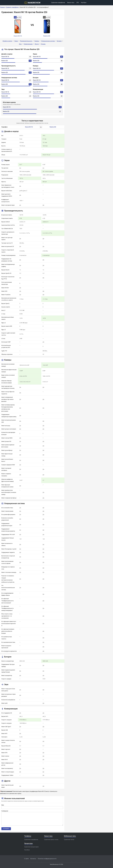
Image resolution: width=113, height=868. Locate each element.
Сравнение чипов (69, 840)
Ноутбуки (84, 3)
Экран (16, 41)
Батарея (59, 41)
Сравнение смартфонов (58, 3)
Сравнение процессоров (31, 847)
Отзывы (43, 44)
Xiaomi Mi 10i (5, 57)
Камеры (37, 41)
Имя (3, 805)
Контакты (33, 859)
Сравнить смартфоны (12, 7)
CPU (78, 3)
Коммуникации (28, 44)
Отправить (6, 829)
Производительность (26, 41)
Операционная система (48, 41)
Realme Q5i (5, 61)
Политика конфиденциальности (47, 859)
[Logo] (33, 3)
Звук (20, 44)
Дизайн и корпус (7, 41)
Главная (2, 7)
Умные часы (71, 3)
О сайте (26, 859)
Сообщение (5, 811)
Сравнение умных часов (51, 840)
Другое (37, 44)
